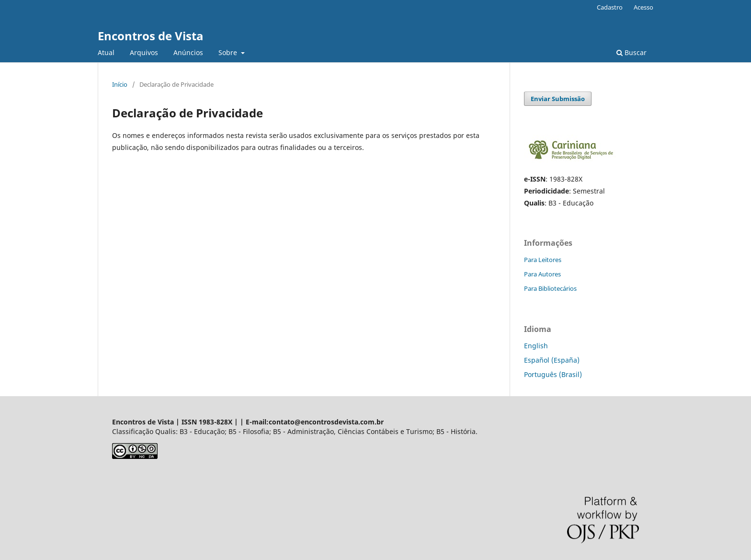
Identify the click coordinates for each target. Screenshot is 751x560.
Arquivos (144, 52)
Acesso (643, 7)
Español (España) (552, 360)
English (536, 346)
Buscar (632, 52)
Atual (106, 52)
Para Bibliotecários (550, 288)
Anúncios (188, 52)
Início (120, 84)
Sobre (229, 52)
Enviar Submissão (558, 99)
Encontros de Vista (151, 36)
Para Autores (542, 274)
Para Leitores (543, 260)
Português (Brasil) (553, 374)
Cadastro (610, 7)
